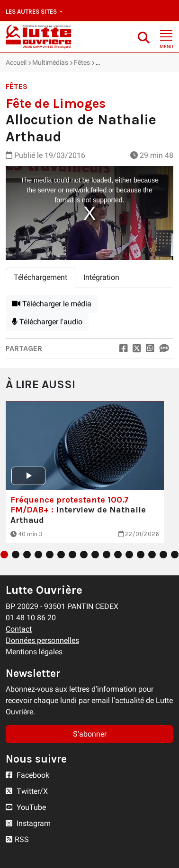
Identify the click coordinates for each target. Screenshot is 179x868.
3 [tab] (27, 555)
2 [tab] (16, 555)
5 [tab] (50, 555)
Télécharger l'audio (47, 322)
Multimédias (50, 62)
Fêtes (82, 62)
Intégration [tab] (101, 277)
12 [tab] (129, 555)
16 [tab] (175, 555)
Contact (19, 629)
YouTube (26, 807)
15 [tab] (163, 555)
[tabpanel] (89, 313)
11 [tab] (118, 555)
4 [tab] (38, 555)
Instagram (28, 823)
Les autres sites (32, 12)
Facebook (27, 775)
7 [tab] (72, 555)
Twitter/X (27, 791)
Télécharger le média (52, 304)
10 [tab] (107, 555)
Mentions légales (34, 652)
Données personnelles (42, 640)
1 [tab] (4, 555)
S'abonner (90, 734)
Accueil (16, 62)
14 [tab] (152, 555)
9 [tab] (95, 555)
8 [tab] (84, 555)
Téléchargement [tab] (40, 277)
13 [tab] (141, 555)
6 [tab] (61, 555)
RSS (17, 839)
